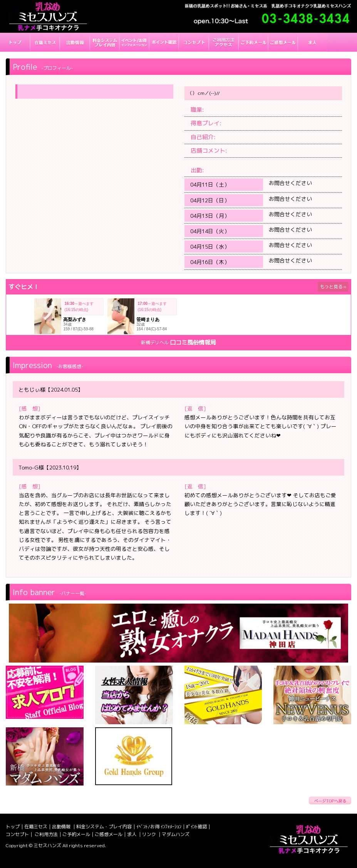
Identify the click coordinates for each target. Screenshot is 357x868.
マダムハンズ (176, 834)
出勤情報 (62, 827)
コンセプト (17, 834)
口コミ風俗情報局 (193, 342)
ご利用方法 (46, 834)
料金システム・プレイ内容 (104, 827)
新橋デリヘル (155, 342)
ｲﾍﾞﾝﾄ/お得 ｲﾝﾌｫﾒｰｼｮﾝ (159, 827)
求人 (132, 834)
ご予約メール (76, 834)
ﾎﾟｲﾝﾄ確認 (196, 827)
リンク (150, 834)
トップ (13, 827)
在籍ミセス (36, 827)
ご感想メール (109, 834)
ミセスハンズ (47, 845)
